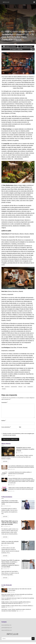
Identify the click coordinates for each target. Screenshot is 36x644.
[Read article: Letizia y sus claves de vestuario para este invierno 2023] (28, 547)
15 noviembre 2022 (6, 528)
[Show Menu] (34, 2)
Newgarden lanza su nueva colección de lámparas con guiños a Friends (25, 451)
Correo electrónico (6, 428)
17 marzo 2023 (25, 605)
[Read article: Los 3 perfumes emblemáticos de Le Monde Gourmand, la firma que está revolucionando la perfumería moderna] (4, 469)
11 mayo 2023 (12, 594)
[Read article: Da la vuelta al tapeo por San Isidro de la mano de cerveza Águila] (4, 592)
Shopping (25, 523)
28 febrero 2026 (5, 571)
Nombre (4, 422)
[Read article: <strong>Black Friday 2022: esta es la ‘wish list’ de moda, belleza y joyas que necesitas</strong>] (28, 527)
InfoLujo (20, 387)
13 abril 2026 (12, 477)
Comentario (5, 403)
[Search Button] (33, 640)
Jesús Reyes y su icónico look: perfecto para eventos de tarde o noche (10, 504)
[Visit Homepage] (6, 2)
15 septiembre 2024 (6, 508)
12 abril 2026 (12, 486)
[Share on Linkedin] (33, 50)
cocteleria (7, 387)
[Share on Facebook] (10, 47)
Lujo (25, 387)
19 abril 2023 (20, 613)
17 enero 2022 (13, 601)
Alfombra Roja (26, 563)
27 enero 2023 (5, 547)
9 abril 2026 (11, 493)
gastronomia (14, 387)
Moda (24, 503)
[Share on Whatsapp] (16, 50)
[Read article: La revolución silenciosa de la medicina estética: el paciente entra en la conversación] (4, 475)
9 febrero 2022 (10, 609)
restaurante (30, 387)
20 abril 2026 (12, 471)
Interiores (5, 449)
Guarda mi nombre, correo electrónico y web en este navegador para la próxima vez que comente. (19, 436)
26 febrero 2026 (18, 598)
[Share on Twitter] (26, 47)
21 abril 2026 (19, 454)
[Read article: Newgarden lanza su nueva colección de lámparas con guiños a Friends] (8, 453)
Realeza (25, 544)
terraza (4, 390)
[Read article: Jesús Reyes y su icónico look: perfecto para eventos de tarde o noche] (28, 506)
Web (20, 428)
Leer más (6, 463)
